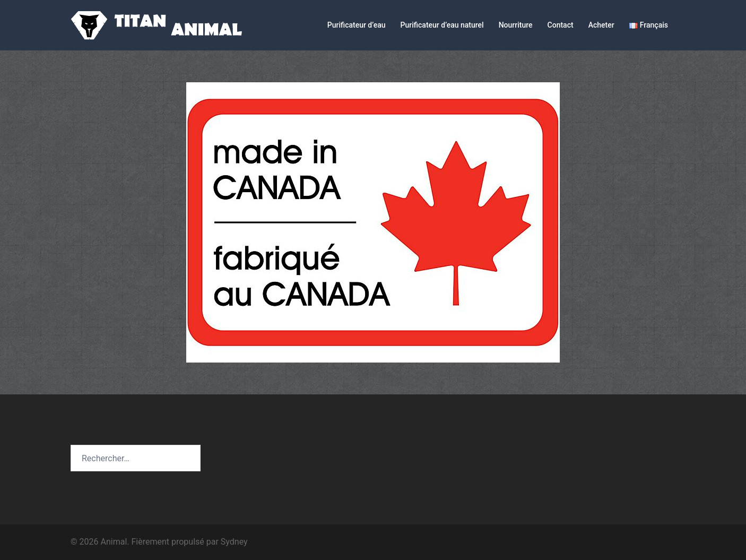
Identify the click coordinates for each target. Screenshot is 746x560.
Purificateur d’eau (357, 25)
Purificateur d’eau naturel (442, 25)
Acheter (601, 25)
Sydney (234, 542)
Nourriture (516, 25)
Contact (561, 25)
